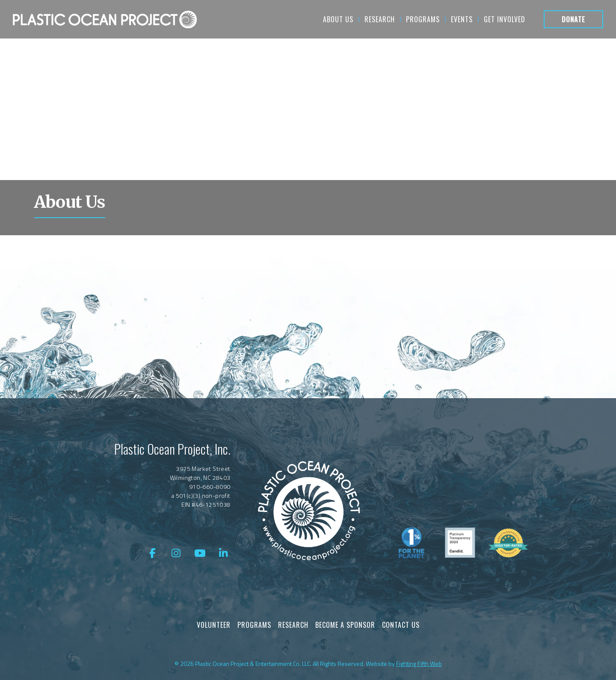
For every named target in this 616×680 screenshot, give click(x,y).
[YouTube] (200, 553)
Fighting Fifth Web (419, 664)
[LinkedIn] (224, 553)
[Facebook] (152, 553)
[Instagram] (176, 553)
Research (293, 625)
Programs (254, 625)
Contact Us (401, 625)
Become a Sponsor (345, 625)
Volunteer (214, 625)
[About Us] (105, 19)
